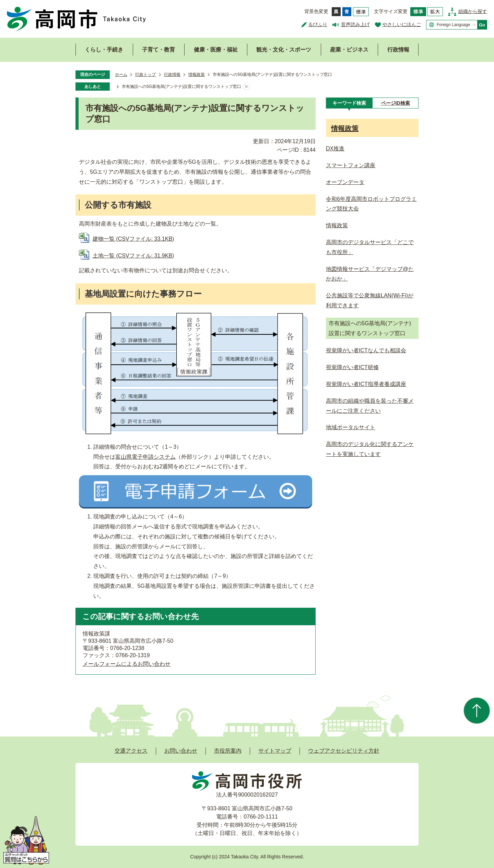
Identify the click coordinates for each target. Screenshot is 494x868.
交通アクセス (131, 751)
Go (482, 25)
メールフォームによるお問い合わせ (127, 664)
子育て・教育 (158, 50)
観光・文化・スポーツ (284, 50)
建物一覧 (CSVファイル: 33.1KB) (133, 239)
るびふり (318, 24)
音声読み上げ (355, 24)
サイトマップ (275, 751)
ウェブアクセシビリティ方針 (344, 751)
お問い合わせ (181, 751)
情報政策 (197, 75)
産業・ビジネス (349, 50)
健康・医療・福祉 (216, 50)
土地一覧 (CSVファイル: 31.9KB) (133, 256)
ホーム (121, 75)
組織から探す (473, 11)
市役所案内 (228, 751)
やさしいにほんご (402, 24)
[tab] (349, 103)
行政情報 (398, 50)
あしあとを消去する (246, 87)
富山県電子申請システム (145, 457)
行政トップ (145, 75)
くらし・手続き (104, 50)
